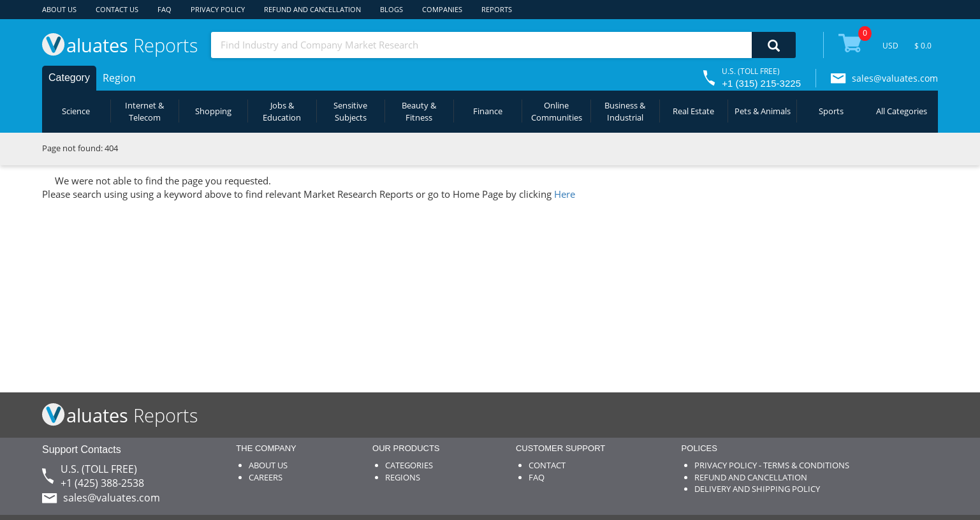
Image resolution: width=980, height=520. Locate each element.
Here (565, 194)
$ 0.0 (923, 46)
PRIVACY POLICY (218, 9)
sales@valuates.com (895, 78)
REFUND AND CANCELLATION (312, 9)
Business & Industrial (625, 111)
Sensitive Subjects (350, 111)
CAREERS (266, 477)
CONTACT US (117, 9)
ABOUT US (59, 9)
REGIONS (403, 477)
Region (119, 78)
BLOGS (391, 9)
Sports (831, 111)
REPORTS (497, 9)
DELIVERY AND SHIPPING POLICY (757, 489)
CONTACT (547, 465)
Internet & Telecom (144, 111)
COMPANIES (442, 9)
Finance (488, 111)
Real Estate (693, 111)
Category (69, 78)
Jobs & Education (282, 111)
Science (76, 111)
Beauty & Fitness (419, 111)
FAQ (165, 9)
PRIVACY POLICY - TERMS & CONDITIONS (772, 465)
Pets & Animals (763, 111)
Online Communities (557, 111)
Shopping (213, 111)
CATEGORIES (409, 465)
